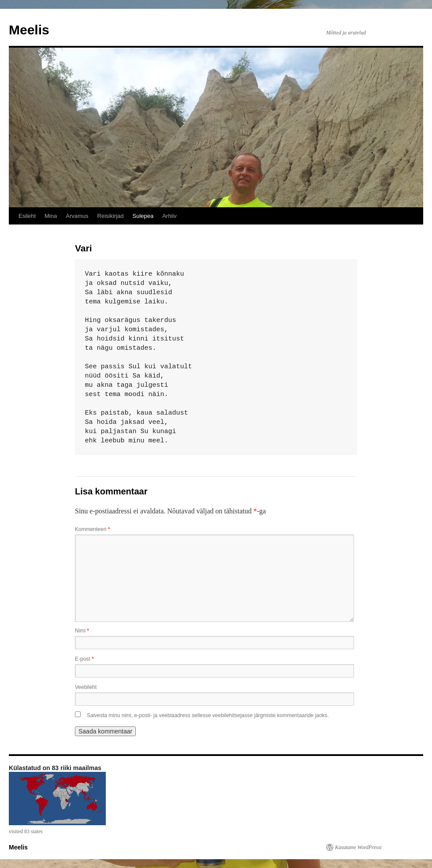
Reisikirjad (111, 216)
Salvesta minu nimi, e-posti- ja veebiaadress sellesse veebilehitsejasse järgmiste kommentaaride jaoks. (208, 715)
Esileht (27, 216)
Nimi (82, 631)
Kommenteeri (92, 529)
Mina (51, 216)
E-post (84, 659)
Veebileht (86, 687)
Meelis (29, 30)
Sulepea (143, 216)
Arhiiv (169, 216)
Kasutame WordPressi (358, 847)
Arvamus (77, 216)
